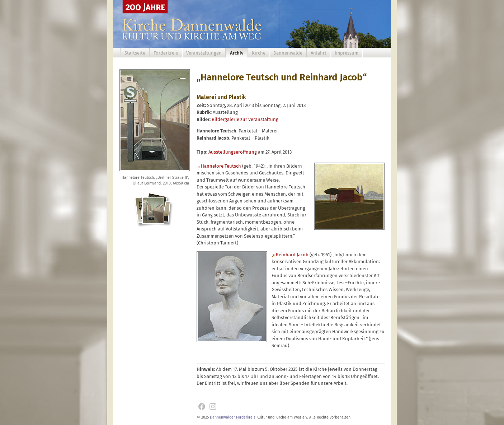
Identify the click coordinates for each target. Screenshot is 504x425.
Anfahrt (319, 53)
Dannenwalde (288, 53)
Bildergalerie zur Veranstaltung (245, 119)
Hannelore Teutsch (221, 166)
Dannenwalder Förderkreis (233, 417)
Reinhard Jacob (292, 255)
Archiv (237, 53)
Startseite (135, 53)
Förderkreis (166, 53)
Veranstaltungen (204, 53)
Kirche (259, 53)
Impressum (347, 53)
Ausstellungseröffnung (233, 152)
